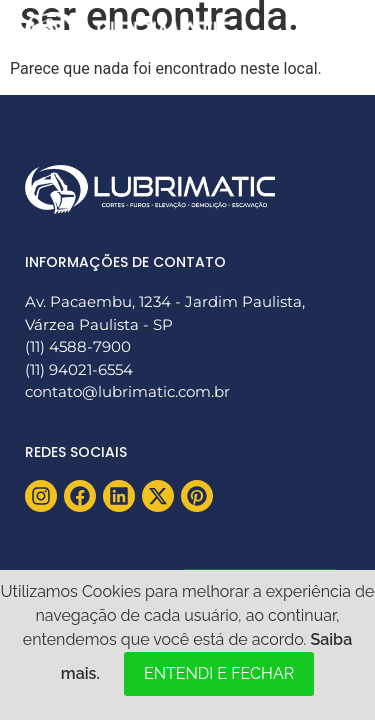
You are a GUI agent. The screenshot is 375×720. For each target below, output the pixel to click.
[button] (327, 32)
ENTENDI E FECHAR (219, 673)
